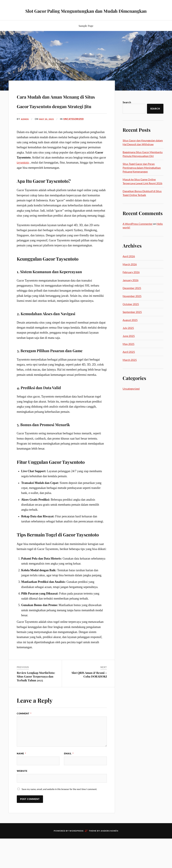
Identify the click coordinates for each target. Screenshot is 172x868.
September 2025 (132, 320)
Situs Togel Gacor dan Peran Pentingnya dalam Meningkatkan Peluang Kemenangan (142, 176)
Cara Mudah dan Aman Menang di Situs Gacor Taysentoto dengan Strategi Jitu (56, 118)
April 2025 (129, 360)
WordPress (76, 861)
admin (25, 147)
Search (127, 111)
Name (21, 781)
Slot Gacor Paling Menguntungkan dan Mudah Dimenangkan (86, 14)
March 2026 (130, 273)
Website (22, 800)
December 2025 (132, 297)
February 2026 (131, 281)
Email (69, 781)
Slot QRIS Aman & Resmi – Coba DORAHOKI (89, 702)
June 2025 (129, 344)
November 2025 (132, 305)
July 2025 (128, 336)
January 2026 (131, 289)
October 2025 (131, 313)
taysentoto (23, 190)
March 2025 (130, 368)
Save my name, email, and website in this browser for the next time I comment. (59, 820)
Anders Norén (109, 861)
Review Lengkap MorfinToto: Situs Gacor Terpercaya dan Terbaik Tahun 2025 (36, 704)
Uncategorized (76, 147)
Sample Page (86, 34)
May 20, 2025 (48, 147)
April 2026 (129, 265)
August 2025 (130, 328)
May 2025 (128, 352)
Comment (24, 741)
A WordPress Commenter (138, 232)
